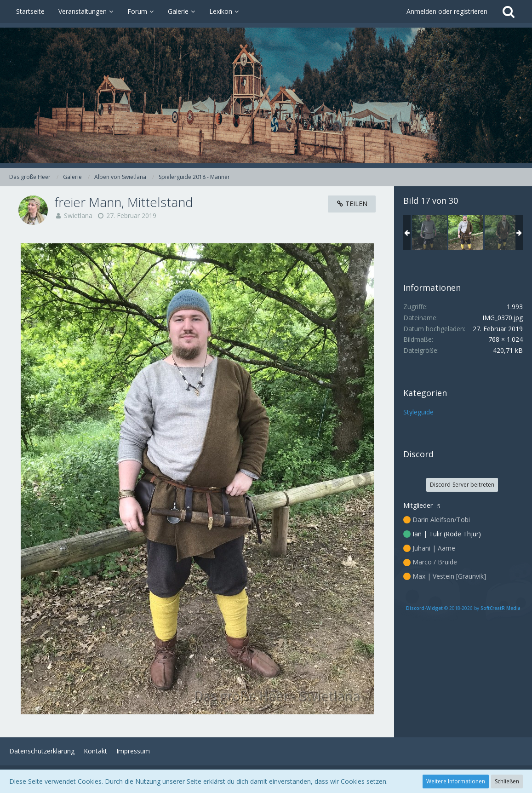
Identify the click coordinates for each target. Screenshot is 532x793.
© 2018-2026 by (463, 608)
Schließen (507, 781)
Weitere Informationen (456, 781)
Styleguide (418, 412)
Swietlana (78, 215)
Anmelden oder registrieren (447, 11)
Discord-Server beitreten (462, 485)
